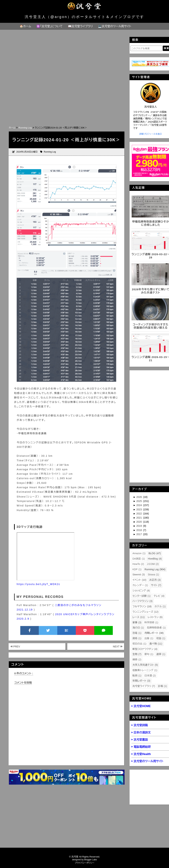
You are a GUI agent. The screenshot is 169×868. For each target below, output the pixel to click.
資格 (137, 638)
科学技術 (151, 622)
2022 (139, 514)
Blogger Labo (90, 860)
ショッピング (141, 591)
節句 (149, 654)
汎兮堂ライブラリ (144, 686)
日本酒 (150, 676)
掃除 (137, 660)
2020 (139, 522)
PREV (15, 647)
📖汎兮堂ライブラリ (80, 26)
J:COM (153, 564)
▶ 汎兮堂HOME (141, 706)
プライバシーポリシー (85, 863)
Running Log (50, 152)
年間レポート (141, 681)
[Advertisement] (66, 99)
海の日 (138, 628)
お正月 (155, 580)
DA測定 (139, 559)
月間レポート (154, 633)
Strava (153, 575)
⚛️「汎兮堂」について (50, 26)
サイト (156, 585)
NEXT (118, 647)
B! (67, 630)
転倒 (137, 676)
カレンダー (140, 585)
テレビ (159, 596)
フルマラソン (142, 606)
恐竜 (137, 633)
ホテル (160, 606)
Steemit (139, 575)
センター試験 (142, 596)
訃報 (162, 686)
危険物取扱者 (156, 628)
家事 (137, 622)
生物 (137, 654)
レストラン (155, 617)
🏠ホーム (25, 26)
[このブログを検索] (146, 48)
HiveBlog (155, 559)
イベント (139, 580)
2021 (139, 518)
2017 (139, 534)
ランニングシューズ (146, 612)
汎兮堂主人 (151, 107)
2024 (139, 505)
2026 (139, 497)
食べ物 (156, 644)
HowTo (138, 564)
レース (139, 617)
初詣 (161, 638)
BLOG (155, 553)
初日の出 (139, 644)
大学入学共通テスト (145, 665)
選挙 (161, 654)
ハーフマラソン (143, 601)
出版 (149, 638)
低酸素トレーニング (145, 670)
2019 (139, 526)
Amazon (139, 553)
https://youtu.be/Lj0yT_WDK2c (39, 584)
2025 (139, 501)
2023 (139, 509)
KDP (137, 569)
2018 (139, 530)
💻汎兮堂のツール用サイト (115, 26)
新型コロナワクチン (145, 649)
